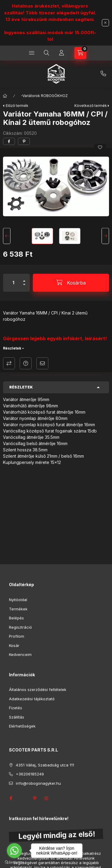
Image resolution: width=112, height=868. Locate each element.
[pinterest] (24, 141)
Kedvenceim (20, 654)
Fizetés (16, 708)
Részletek (12, 348)
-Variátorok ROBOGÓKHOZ (44, 96)
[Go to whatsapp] (14, 851)
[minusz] (24, 287)
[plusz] (24, 278)
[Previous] (7, 236)
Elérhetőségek (22, 726)
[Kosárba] (71, 283)
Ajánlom (42, 363)
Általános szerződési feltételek (38, 689)
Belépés (16, 618)
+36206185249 (103, 74)
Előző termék (17, 106)
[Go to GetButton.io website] (14, 862)
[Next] (105, 236)
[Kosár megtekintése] (80, 53)
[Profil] (62, 53)
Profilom (17, 636)
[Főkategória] (5, 96)
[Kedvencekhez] (100, 147)
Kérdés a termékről (26, 363)
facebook (11, 798)
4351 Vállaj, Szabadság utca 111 (45, 765)
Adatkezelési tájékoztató (32, 699)
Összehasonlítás (9, 363)
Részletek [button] (21, 387)
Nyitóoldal (18, 600)
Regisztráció (20, 627)
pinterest (35, 798)
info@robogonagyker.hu (38, 783)
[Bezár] (105, 23)
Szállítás (17, 717)
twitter (23, 798)
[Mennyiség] (13, 283)
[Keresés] (47, 53)
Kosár (14, 645)
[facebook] (9, 141)
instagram (47, 798)
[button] (56, 186)
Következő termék (91, 106)
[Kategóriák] (32, 53)
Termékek (18, 609)
